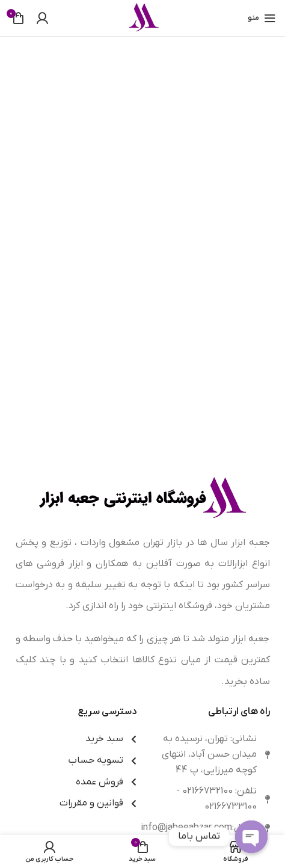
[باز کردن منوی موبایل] (262, 18)
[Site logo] (142, 17)
